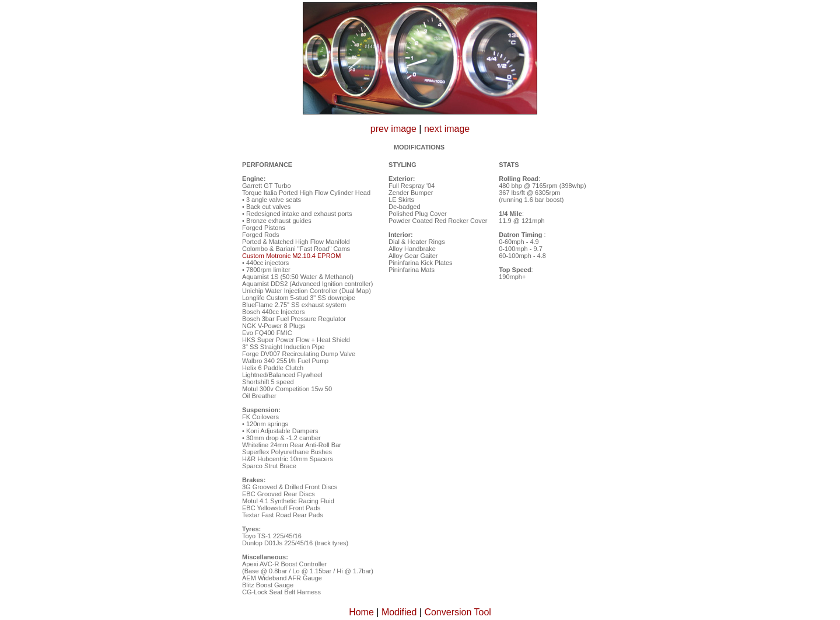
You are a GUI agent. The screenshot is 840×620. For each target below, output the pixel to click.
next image (447, 129)
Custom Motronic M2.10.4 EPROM (291, 256)
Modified (399, 612)
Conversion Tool (457, 612)
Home (361, 612)
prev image (393, 129)
